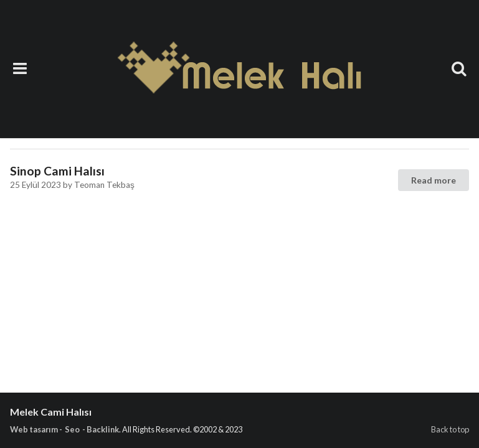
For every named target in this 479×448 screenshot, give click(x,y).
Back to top (450, 429)
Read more (434, 180)
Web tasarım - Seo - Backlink (64, 429)
